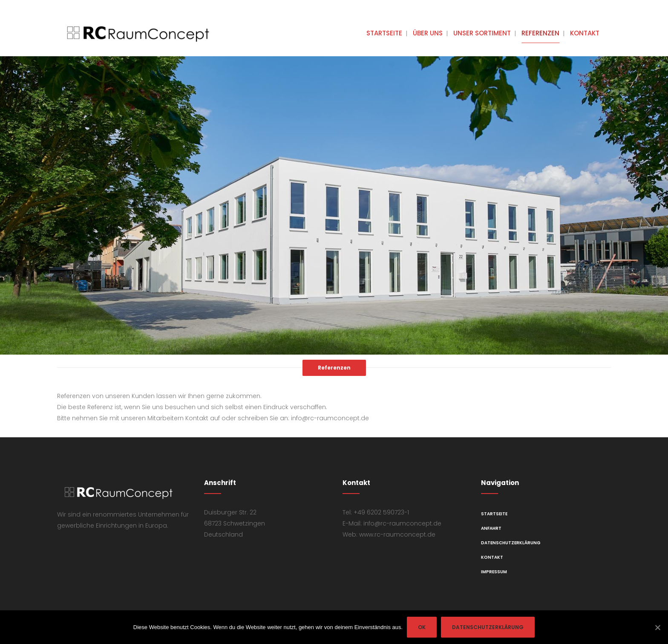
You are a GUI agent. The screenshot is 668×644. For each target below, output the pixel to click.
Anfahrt (491, 528)
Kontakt (492, 557)
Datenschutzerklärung (511, 543)
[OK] (657, 627)
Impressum (494, 572)
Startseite (494, 514)
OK (422, 627)
